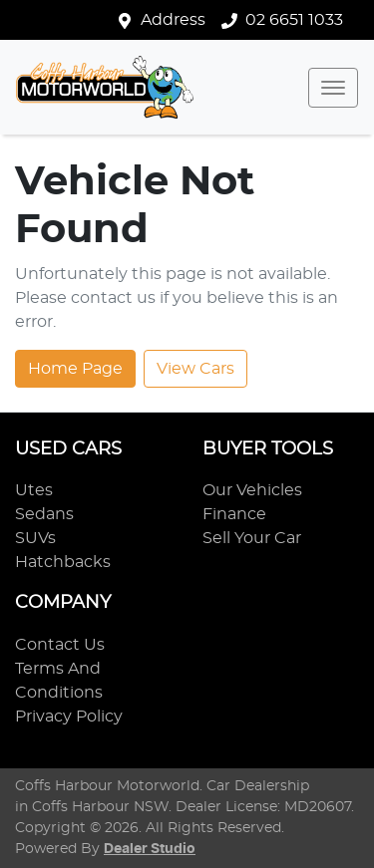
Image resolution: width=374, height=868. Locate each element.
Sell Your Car (252, 538)
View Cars (195, 369)
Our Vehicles (252, 490)
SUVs (35, 538)
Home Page (75, 369)
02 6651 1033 (294, 20)
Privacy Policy (69, 717)
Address (173, 20)
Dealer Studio (150, 849)
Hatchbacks (63, 562)
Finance (234, 514)
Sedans (44, 514)
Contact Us (60, 645)
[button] (333, 88)
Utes (34, 490)
